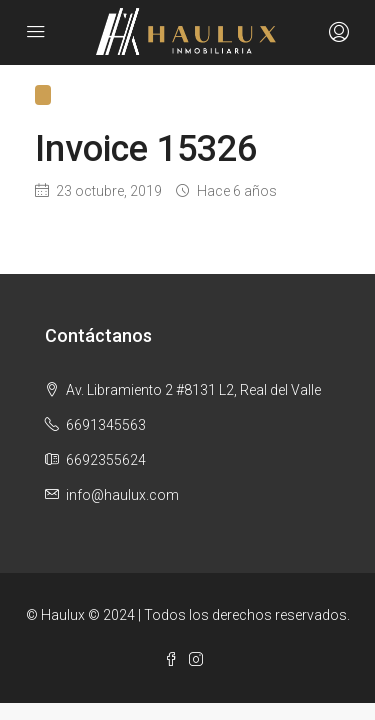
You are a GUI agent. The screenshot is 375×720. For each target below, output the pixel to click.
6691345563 (106, 425)
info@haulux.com (122, 495)
